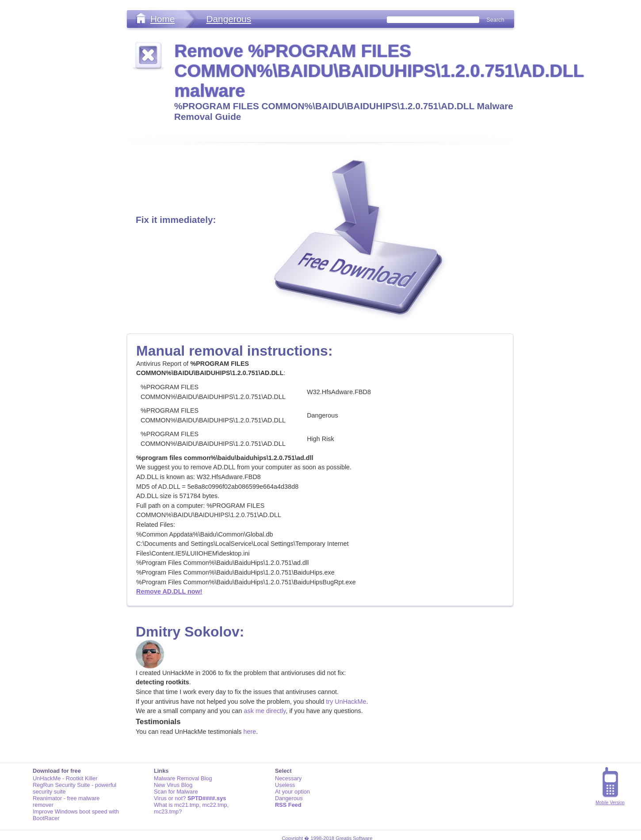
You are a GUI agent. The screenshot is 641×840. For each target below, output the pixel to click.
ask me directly (265, 711)
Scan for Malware (176, 792)
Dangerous (229, 19)
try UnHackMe (346, 702)
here (250, 732)
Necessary (288, 778)
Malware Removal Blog (183, 778)
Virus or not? (190, 798)
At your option (292, 792)
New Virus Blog (173, 785)
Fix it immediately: (176, 220)
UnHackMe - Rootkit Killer (65, 778)
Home (162, 19)
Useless (285, 785)
